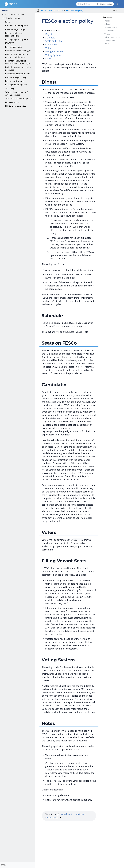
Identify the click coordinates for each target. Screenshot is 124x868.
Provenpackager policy (16, 77)
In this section (106, 4)
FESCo (5, 10)
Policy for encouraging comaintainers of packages (18, 62)
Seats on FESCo (111, 27)
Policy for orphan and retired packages (19, 68)
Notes (107, 44)
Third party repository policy (18, 98)
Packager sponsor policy (16, 39)
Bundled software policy (16, 26)
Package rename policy (16, 85)
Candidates (109, 31)
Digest (107, 21)
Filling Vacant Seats (112, 37)
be (114, 10)
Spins (8, 22)
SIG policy (10, 88)
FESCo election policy (16, 106)
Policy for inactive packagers (18, 51)
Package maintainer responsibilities (14, 34)
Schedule (108, 24)
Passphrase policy (14, 47)
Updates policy (12, 102)
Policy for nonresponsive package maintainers (17, 56)
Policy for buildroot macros (18, 74)
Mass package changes (16, 29)
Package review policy (15, 81)
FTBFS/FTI (10, 43)
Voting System (110, 40)
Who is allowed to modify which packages (17, 93)
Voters (107, 34)
